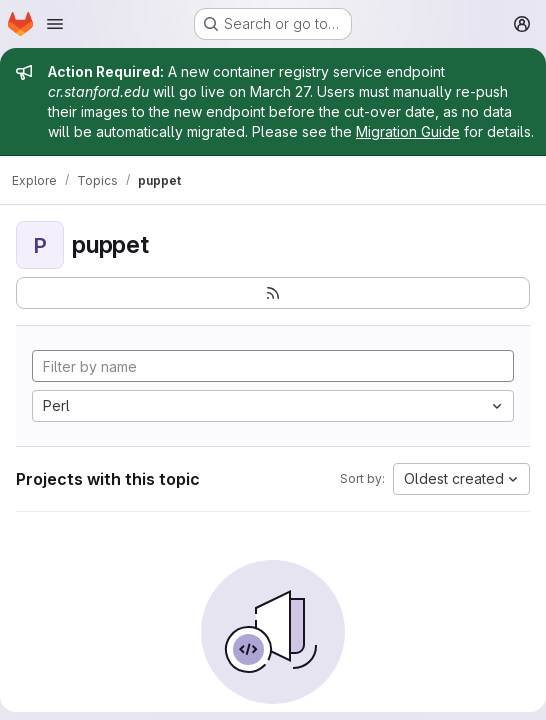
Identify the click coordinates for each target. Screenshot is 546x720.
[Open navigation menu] (55, 24)
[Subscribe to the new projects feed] (273, 293)
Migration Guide (408, 131)
